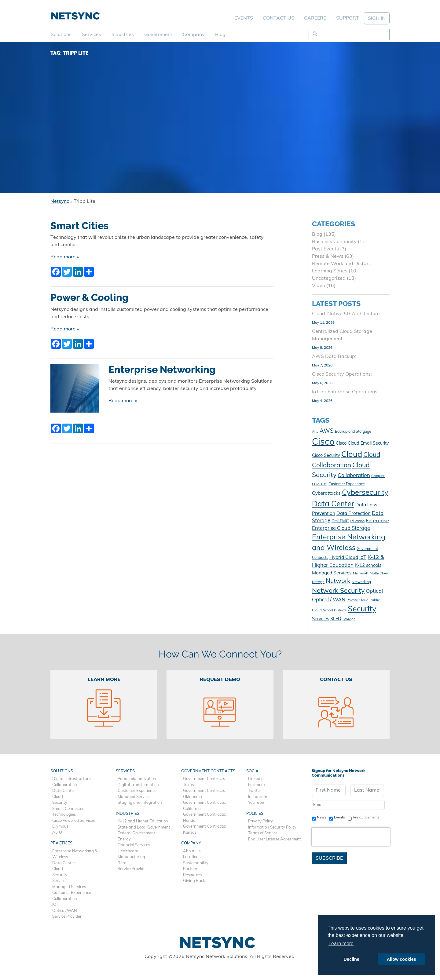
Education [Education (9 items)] (357, 521)
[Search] (355, 35)
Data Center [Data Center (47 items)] (333, 504)
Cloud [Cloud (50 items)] (352, 455)
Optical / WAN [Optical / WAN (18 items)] (329, 600)
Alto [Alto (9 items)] (315, 432)
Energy (124, 839)
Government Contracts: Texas (204, 782)
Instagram (258, 797)
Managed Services (69, 887)
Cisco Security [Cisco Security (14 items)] (326, 456)
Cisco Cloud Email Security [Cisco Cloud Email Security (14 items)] (362, 444)
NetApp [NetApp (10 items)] (318, 582)
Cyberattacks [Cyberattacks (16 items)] (326, 494)
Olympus (60, 827)
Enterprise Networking (162, 370)
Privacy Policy (260, 821)
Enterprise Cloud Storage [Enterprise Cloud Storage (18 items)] (341, 529)
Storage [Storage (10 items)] (349, 619)
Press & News (328, 257)
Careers (315, 18)
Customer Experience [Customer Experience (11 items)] (347, 484)
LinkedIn (256, 779)
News (322, 818)
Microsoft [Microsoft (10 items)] (361, 574)
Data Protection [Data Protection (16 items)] (354, 514)
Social (253, 771)
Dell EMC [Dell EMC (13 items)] (340, 521)
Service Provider (67, 917)
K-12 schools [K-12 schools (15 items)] (368, 566)
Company (194, 35)
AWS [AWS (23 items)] (327, 431)
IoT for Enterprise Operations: (345, 392)
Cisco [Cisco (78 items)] (323, 442)
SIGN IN (377, 19)
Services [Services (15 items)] (321, 619)
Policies (255, 814)
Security (60, 803)
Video (319, 286)
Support (348, 18)
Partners (191, 869)
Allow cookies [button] (402, 959)
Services (92, 35)
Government (158, 35)
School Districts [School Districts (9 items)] (335, 611)
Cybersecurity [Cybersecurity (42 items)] (365, 493)
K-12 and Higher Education (143, 821)
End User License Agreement (275, 839)
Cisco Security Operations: (342, 374)
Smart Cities (79, 226)
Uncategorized (329, 279)
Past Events (325, 249)
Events (244, 18)
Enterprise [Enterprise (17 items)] (377, 521)
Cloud (58, 797)
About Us (192, 851)
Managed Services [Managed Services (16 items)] (332, 573)
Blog (220, 35)
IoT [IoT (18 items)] (363, 558)
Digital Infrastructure (71, 779)
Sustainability (196, 863)
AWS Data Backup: (334, 357)
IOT (55, 905)
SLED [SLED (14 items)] (336, 619)
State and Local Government (144, 827)
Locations (192, 857)
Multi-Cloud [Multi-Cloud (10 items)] (380, 574)
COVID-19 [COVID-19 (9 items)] (320, 485)
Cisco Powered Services (73, 821)
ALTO (57, 833)
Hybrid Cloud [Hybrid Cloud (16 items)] (344, 558)
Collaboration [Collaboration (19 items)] (354, 476)
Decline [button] (352, 959)
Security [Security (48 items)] (362, 609)
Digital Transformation (138, 785)
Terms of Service (263, 833)
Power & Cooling (89, 297)
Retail (123, 863)
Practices (61, 843)
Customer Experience (72, 893)
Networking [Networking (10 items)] (361, 582)
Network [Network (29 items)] (338, 581)
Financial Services (134, 845)
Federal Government (136, 833)
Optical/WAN (65, 911)
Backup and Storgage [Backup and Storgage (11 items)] (353, 432)
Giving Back (194, 881)
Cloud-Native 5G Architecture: (346, 314)
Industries (123, 35)
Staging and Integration (140, 803)
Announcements (366, 818)
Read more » (65, 257)
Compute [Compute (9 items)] (378, 476)
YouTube (256, 803)
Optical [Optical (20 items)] (374, 591)
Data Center (64, 791)
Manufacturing (131, 857)
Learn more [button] (341, 944)
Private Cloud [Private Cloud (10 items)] (358, 600)
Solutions (61, 35)
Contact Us (279, 18)
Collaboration (65, 785)
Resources (192, 875)
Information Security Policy (272, 827)
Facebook (257, 785)
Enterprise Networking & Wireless (75, 854)
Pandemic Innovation (137, 779)
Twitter (255, 791)
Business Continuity (334, 242)
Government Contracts (208, 771)
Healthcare (128, 851)
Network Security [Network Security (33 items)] (338, 591)
